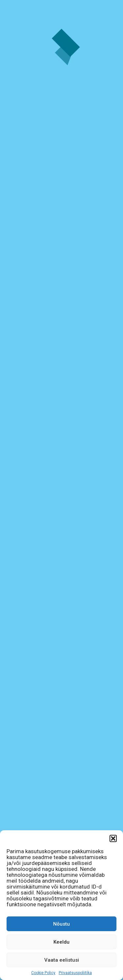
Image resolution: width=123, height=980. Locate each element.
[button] (113, 838)
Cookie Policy (43, 973)
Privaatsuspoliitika (75, 973)
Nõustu (61, 924)
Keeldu (61, 942)
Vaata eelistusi (62, 960)
